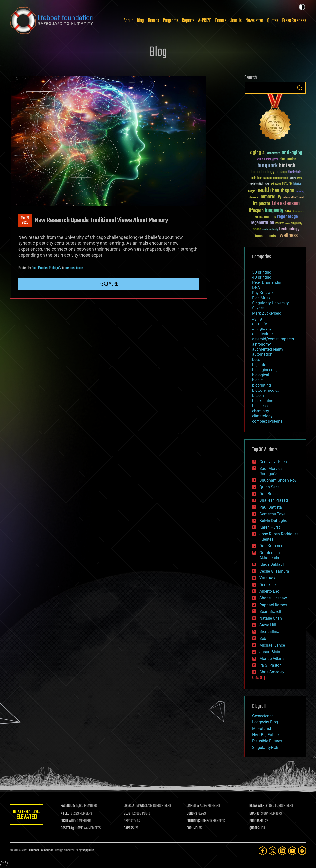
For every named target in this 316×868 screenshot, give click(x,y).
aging (257, 318)
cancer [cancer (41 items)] (268, 178)
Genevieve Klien (273, 462)
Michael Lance (272, 645)
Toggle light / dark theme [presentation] (302, 7)
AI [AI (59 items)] (264, 153)
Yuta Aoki (268, 578)
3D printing (262, 272)
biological (261, 375)
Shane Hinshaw (273, 598)
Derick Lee (268, 585)
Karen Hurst (270, 527)
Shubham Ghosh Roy (278, 480)
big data (259, 365)
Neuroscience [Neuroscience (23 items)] (298, 212)
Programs (170, 21)
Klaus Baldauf (272, 564)
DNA (256, 288)
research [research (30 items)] (280, 224)
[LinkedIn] (282, 851)
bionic (257, 380)
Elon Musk (261, 298)
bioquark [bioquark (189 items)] (268, 166)
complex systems (267, 421)
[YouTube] (292, 851)
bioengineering (265, 370)
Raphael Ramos (273, 605)
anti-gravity (262, 329)
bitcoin (258, 396)
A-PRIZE (205, 21)
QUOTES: (255, 828)
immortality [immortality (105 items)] (270, 197)
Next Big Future (265, 735)
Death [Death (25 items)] (299, 178)
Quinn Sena (270, 487)
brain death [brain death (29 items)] (257, 178)
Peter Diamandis (267, 282)
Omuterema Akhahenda (270, 555)
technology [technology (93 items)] (289, 229)
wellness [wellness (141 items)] (289, 236)
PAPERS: (130, 828)
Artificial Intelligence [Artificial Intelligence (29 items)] (267, 160)
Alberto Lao (269, 591)
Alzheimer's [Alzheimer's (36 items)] (274, 154)
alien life (259, 324)
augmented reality (268, 349)
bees (256, 359)
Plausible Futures (267, 741)
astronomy (261, 344)
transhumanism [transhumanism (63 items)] (267, 236)
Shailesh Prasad (274, 500)
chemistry (261, 411)
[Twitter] (273, 851)
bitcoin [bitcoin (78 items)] (281, 172)
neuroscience (74, 268)
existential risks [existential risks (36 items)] (260, 184)
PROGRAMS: (257, 821)
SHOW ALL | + (260, 678)
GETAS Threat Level (27, 815)
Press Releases (294, 21)
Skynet (258, 308)
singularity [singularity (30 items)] (297, 224)
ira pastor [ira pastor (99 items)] (262, 204)
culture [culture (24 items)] (293, 178)
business (260, 406)
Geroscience (263, 716)
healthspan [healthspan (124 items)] (283, 191)
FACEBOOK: (69, 806)
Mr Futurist (262, 728)
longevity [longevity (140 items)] (274, 211)
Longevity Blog (265, 722)
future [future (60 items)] (287, 184)
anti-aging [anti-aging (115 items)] (292, 153)
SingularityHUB (265, 748)
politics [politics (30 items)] (259, 217)
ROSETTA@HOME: (74, 828)
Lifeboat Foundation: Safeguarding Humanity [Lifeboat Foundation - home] (52, 21)
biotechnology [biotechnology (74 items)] (263, 172)
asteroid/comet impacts (273, 339)
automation (262, 354)
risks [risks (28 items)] (288, 223)
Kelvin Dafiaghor (274, 521)
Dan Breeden (271, 494)
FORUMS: (193, 828)
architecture (262, 334)
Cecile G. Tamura (274, 571)
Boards (153, 21)
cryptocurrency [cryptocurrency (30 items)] (281, 178)
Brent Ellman (271, 632)
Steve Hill (268, 625)
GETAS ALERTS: (259, 806)
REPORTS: (131, 821)
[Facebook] (263, 851)
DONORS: (193, 814)
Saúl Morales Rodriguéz (47, 268)
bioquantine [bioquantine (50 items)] (288, 159)
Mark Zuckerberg (267, 313)
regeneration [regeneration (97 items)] (262, 223)
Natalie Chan (271, 618)
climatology (262, 416)
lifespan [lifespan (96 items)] (256, 211)
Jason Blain (270, 652)
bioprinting (261, 385)
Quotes (273, 21)
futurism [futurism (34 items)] (297, 184)
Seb (263, 639)
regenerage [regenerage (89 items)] (288, 217)
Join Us (236, 21)
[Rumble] (302, 851)
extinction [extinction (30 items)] (276, 184)
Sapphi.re (88, 851)
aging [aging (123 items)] (256, 153)
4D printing (262, 277)
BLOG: (128, 814)
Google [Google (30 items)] (252, 191)
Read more (109, 284)
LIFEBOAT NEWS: (135, 806)
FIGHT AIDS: (70, 821)
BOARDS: (255, 814)
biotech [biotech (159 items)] (287, 166)
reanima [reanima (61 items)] (270, 217)
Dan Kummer (271, 546)
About (128, 21)
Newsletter (254, 21)
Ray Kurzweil (263, 293)
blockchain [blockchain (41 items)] (295, 172)
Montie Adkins (272, 659)
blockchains (263, 401)
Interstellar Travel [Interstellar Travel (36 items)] (293, 198)
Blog (140, 21)
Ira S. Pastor (270, 665)
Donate (221, 21)
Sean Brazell (270, 612)
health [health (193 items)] (264, 190)
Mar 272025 (25, 220)
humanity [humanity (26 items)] (300, 192)
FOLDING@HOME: (198, 821)
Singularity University (270, 303)
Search (300, 88)
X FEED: (67, 814)
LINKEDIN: (194, 806)
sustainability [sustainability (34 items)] (270, 230)
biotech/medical (266, 390)
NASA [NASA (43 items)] (288, 211)
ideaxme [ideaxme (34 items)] (254, 198)
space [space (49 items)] (257, 229)
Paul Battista (271, 507)
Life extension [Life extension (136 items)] (286, 204)
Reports (188, 21)
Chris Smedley (272, 672)
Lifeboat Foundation (41, 851)
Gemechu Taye (272, 514)
